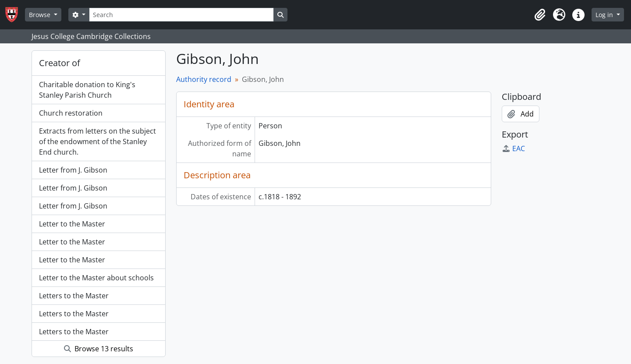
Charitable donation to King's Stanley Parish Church (87, 90)
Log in (605, 15)
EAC (513, 148)
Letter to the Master (72, 224)
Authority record (204, 79)
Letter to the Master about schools (96, 278)
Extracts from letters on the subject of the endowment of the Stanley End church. (97, 141)
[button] (540, 15)
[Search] (181, 15)
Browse (41, 15)
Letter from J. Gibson (73, 170)
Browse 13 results (99, 349)
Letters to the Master (74, 296)
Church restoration (71, 113)
